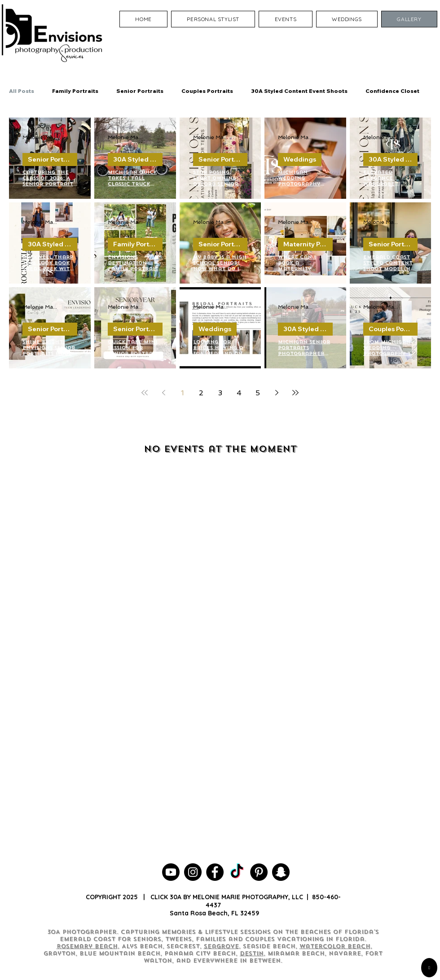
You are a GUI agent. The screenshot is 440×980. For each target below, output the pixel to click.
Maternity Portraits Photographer (308, 244)
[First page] (145, 393)
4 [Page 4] (239, 393)
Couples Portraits (207, 91)
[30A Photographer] (193, 872)
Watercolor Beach (335, 946)
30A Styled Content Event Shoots (299, 91)
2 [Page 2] (201, 393)
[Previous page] (163, 393)
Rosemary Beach (87, 946)
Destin (252, 954)
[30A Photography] (281, 872)
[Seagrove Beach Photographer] (237, 872)
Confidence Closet (392, 91)
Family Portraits (75, 91)
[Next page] (277, 393)
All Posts (22, 91)
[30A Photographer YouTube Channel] (171, 872)
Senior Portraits (140, 91)
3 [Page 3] (220, 393)
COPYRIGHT (103, 897)
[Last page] (295, 393)
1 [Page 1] (183, 393)
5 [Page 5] (258, 393)
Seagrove (221, 946)
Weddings (300, 159)
